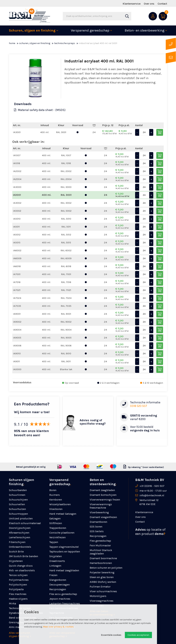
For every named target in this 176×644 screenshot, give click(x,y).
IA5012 (17, 235)
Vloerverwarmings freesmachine (101, 506)
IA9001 (17, 314)
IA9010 (17, 353)
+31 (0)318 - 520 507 (152, 486)
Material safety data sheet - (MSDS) (40, 110)
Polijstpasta (16, 589)
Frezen (53, 575)
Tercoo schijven (18, 575)
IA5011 (16, 227)
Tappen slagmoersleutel (64, 547)
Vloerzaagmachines (102, 601)
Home (12, 43)
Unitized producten (21, 518)
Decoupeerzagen (59, 585)
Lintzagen (55, 566)
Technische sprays (65, 43)
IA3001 (17, 132)
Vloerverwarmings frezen (105, 500)
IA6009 (17, 258)
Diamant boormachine (103, 558)
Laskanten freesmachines (65, 603)
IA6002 (17, 250)
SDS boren (96, 527)
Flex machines (18, 594)
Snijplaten (56, 556)
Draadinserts (57, 561)
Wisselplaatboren (60, 504)
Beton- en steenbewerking (145, 30)
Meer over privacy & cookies (58, 627)
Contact (162, 4)
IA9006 (17, 346)
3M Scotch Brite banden (23, 556)
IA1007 (17, 155)
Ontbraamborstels (20, 547)
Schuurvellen (17, 504)
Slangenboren (58, 580)
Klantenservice (132, 4)
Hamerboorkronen (101, 563)
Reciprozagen (58, 589)
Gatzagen (55, 518)
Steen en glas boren (102, 577)
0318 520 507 (139, 406)
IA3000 (17, 187)
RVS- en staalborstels (22, 570)
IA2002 (17, 171)
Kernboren (56, 500)
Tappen (54, 542)
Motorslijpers (98, 596)
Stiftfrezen (56, 523)
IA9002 (17, 322)
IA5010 (17, 219)
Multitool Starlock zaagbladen (101, 552)
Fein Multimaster (100, 545)
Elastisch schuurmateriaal (25, 523)
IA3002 (17, 203)
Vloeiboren (56, 509)
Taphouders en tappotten (65, 552)
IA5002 (17, 211)
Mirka (12, 603)
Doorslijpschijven (20, 528)
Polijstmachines (19, 580)
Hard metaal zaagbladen (64, 570)
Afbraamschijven (19, 533)
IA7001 (17, 274)
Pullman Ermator (100, 587)
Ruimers (55, 495)
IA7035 (17, 306)
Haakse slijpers (18, 599)
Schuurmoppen (18, 514)
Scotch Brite (16, 552)
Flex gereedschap (100, 541)
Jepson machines (60, 599)
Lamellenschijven (20, 537)
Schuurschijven (18, 500)
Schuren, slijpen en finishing (32, 30)
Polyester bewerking (102, 572)
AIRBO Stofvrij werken (103, 582)
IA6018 (17, 266)
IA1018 (16, 163)
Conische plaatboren (62, 533)
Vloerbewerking (99, 512)
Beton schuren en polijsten (106, 568)
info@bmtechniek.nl (152, 495)
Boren (53, 490)
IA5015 (17, 242)
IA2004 (17, 179)
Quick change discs (21, 566)
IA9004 (17, 330)
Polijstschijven (18, 585)
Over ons (149, 4)
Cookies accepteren (138, 635)
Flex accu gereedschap (63, 594)
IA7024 (17, 298)
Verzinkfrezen (57, 537)
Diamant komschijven (103, 495)
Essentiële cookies (111, 635)
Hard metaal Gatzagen (63, 514)
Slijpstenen (16, 561)
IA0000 (17, 369)
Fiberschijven (17, 542)
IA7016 (17, 282)
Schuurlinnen (17, 495)
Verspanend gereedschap (90, 30)
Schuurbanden (18, 490)
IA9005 (17, 338)
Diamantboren (98, 522)
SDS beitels (97, 531)
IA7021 (17, 290)
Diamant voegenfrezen (103, 517)
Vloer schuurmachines (103, 591)
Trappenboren (58, 528)
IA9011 (16, 361)
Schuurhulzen (17, 509)
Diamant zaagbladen (102, 490)
